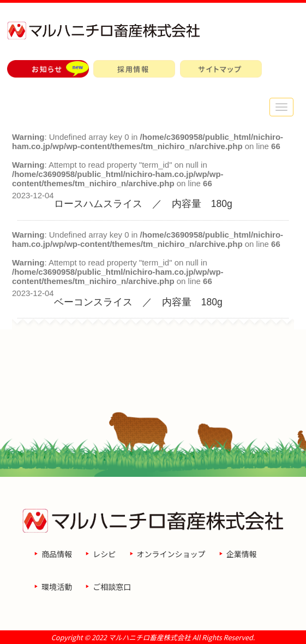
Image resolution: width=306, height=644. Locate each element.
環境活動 (57, 587)
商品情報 (57, 554)
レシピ (104, 554)
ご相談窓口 (112, 587)
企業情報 (242, 554)
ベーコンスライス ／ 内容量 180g (138, 302)
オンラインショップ (171, 554)
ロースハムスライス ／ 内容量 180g (143, 204)
